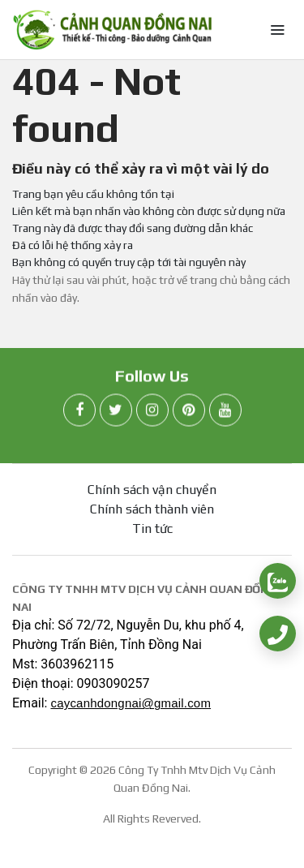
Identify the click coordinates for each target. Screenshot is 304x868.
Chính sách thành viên (152, 509)
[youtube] (225, 411)
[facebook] (79, 411)
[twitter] (116, 411)
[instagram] (152, 411)
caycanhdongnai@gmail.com (131, 703)
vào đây (59, 298)
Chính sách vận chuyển (152, 490)
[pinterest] (189, 411)
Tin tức (152, 529)
